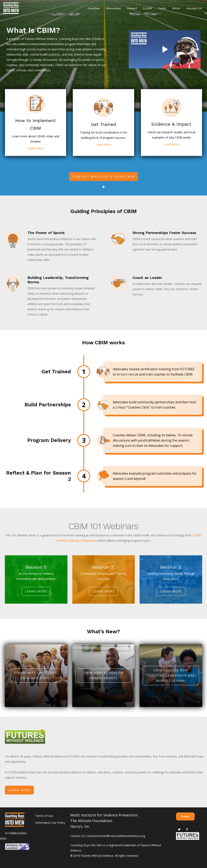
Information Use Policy (50, 823)
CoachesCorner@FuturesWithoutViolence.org (116, 836)
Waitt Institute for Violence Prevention (104, 815)
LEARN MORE (19, 790)
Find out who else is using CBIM (104, 176)
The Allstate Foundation (91, 821)
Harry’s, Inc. (80, 826)
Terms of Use (44, 816)
